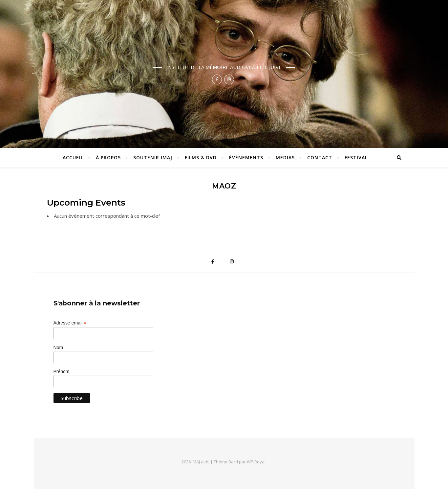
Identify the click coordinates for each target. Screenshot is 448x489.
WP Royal (256, 462)
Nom (58, 347)
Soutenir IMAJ (153, 157)
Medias (285, 157)
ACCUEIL (73, 157)
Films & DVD (201, 157)
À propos (108, 157)
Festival (356, 157)
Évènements (246, 157)
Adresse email (70, 323)
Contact (320, 157)
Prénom (62, 371)
